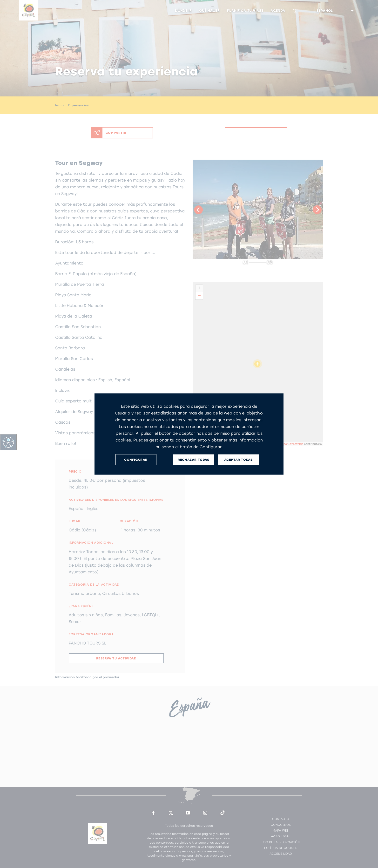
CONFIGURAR (136, 459)
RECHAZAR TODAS (193, 459)
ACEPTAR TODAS (238, 459)
